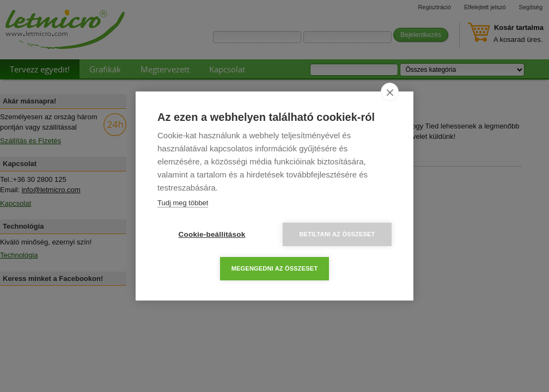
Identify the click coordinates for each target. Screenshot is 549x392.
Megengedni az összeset (275, 268)
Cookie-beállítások (212, 234)
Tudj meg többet (183, 203)
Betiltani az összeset (337, 234)
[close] (390, 92)
